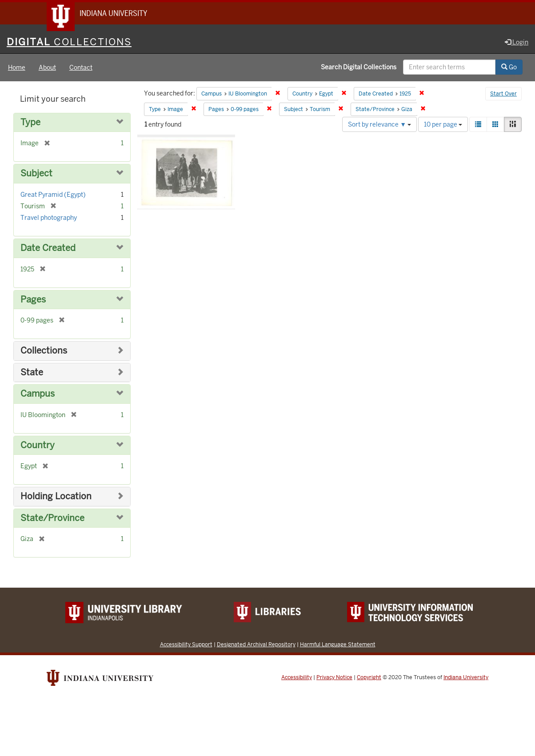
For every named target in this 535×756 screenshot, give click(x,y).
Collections (44, 352)
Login (517, 43)
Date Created (48, 249)
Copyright (369, 678)
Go (509, 68)
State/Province (52, 519)
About (47, 68)
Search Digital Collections (359, 68)
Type (30, 123)
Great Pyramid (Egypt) (53, 195)
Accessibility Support (186, 645)
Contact (81, 68)
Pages (33, 300)
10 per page (443, 125)
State (32, 373)
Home (17, 68)
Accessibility (297, 678)
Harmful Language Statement (338, 645)
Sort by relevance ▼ (379, 125)
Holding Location (56, 497)
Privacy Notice (334, 678)
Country (38, 446)
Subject (36, 175)
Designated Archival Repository (256, 645)
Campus (38, 395)
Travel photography (49, 219)
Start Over (503, 95)
